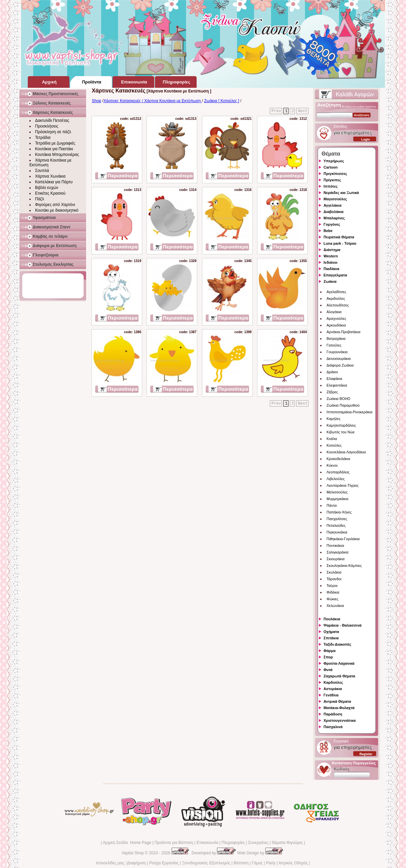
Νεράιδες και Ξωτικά (341, 193)
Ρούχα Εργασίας (164, 863)
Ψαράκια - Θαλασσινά (343, 625)
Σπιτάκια (331, 638)
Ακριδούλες (336, 298)
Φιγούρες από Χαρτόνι (55, 205)
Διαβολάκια (334, 212)
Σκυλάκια (334, 572)
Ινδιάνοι (331, 262)
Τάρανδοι (334, 579)
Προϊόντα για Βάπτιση (174, 843)
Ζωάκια (330, 281)
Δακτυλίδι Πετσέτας (52, 121)
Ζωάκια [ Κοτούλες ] (222, 101)
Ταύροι (332, 586)
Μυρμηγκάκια (337, 499)
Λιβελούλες (336, 479)
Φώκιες (333, 599)
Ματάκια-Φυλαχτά (339, 708)
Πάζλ (40, 199)
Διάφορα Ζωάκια (340, 365)
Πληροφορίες (233, 843)
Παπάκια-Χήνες (339, 512)
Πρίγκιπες (332, 180)
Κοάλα (332, 439)
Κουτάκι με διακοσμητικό (57, 210)
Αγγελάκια (333, 205)
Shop (96, 101)
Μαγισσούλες (335, 199)
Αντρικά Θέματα (337, 701)
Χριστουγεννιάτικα (340, 720)
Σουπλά (42, 171)
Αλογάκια (334, 312)
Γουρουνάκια (337, 352)
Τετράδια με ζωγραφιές (55, 143)
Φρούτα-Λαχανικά (339, 663)
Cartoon (331, 167)
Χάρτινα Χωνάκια (50, 176)
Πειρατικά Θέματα (339, 237)
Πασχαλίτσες (337, 519)
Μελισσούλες (337, 492)
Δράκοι (332, 372)
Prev (276, 111)
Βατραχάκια (336, 339)
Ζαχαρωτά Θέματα (339, 676)
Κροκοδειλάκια (338, 459)
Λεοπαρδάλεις (338, 472)
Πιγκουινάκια (337, 532)
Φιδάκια (333, 592)
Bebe (328, 231)
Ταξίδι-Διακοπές (337, 644)
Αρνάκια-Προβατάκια (343, 332)
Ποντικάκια (335, 546)
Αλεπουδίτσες (338, 305)
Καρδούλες (333, 682)
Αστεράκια (333, 689)
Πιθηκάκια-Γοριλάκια (343, 539)
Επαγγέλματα (335, 275)
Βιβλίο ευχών (47, 188)
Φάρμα (330, 651)
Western (331, 256)
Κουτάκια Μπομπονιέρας (57, 155)
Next (303, 111)
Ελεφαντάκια (337, 385)
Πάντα (332, 505)
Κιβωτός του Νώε (341, 432)
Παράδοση (333, 714)
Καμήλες (334, 419)
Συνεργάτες (258, 843)
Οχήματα (331, 632)
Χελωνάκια (335, 606)
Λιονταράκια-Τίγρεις (343, 485)
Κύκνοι (332, 465)
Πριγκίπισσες (335, 174)
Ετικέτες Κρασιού (50, 193)
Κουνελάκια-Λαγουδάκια (346, 452)
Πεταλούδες (336, 525)
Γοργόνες (332, 224)
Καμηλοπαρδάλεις (341, 425)
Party (271, 863)
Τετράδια (43, 138)
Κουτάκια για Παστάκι (54, 149)
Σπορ (328, 657)
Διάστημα (332, 250)
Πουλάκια (332, 619)
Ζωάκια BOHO (338, 399)
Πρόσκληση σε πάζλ (53, 132)
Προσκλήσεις (47, 126)
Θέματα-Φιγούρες (287, 843)
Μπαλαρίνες (334, 218)
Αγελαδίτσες (336, 292)
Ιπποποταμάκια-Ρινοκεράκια (349, 412)
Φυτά (328, 670)
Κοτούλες (334, 445)
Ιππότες (331, 186)
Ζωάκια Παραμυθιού (343, 405)
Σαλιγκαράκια (337, 552)
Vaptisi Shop (133, 853)
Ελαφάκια (334, 379)
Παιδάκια (331, 269)
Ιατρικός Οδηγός (293, 863)
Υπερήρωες (334, 161)
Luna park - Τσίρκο (340, 243)
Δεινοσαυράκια (339, 359)
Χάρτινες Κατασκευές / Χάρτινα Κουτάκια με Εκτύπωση (153, 101)
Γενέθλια (331, 695)
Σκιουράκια (336, 559)
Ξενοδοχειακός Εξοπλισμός (206, 863)
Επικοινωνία (207, 843)
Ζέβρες (332, 392)
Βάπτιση (241, 863)
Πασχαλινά (333, 727)
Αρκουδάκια (336, 325)
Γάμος (257, 863)
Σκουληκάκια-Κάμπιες (344, 566)
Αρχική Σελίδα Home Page (127, 843)
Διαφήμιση (137, 863)
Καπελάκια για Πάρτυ (54, 182)
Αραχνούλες (336, 318)
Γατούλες (334, 345)
